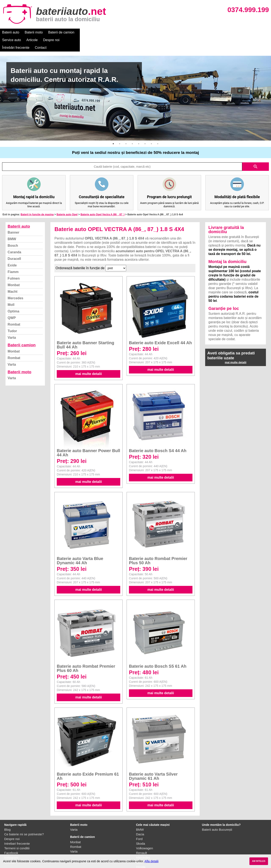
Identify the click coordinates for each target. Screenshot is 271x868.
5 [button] (139, 128)
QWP (12, 303)
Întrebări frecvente (155, 32)
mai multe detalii (89, 359)
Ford (139, 824)
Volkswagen (145, 833)
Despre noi (129, 32)
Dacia (140, 819)
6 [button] (145, 128)
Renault (142, 838)
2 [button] (120, 128)
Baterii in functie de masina (37, 199)
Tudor (12, 316)
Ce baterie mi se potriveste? (24, 819)
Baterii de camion (61, 32)
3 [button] (126, 128)
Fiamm (13, 257)
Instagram (11, 842)
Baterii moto (34, 32)
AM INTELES (259, 861)
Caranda (14, 237)
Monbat (14, 270)
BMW (12, 224)
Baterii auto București (217, 814)
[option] (135, 83)
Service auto (89, 32)
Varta (12, 322)
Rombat (14, 309)
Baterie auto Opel (67, 199)
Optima (13, 296)
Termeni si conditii (17, 833)
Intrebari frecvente (17, 828)
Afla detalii (151, 861)
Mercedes (15, 283)
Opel (140, 847)
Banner (13, 217)
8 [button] (158, 128)
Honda (141, 852)
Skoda (141, 828)
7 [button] (151, 128)
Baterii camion (22, 330)
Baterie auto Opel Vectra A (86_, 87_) (102, 199)
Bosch (13, 230)
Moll (11, 289)
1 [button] (113, 128)
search (256, 151)
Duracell (14, 243)
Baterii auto (11, 32)
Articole (110, 32)
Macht (12, 276)
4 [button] (132, 128)
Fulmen (14, 263)
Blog (7, 814)
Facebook (11, 838)
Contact (180, 32)
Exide (12, 250)
